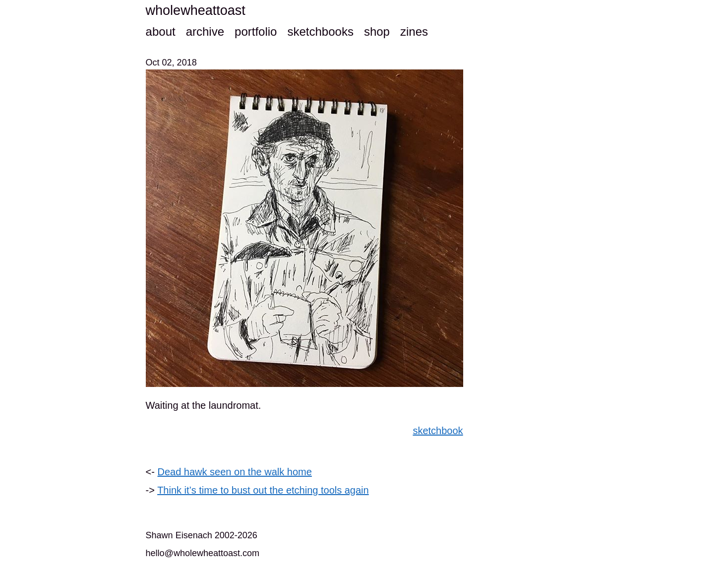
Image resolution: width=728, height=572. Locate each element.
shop (377, 32)
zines (414, 32)
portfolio (256, 32)
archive (205, 32)
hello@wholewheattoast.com (203, 553)
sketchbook (438, 431)
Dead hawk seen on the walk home (235, 472)
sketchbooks (320, 32)
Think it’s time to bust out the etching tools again (263, 490)
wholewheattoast (196, 10)
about (161, 32)
